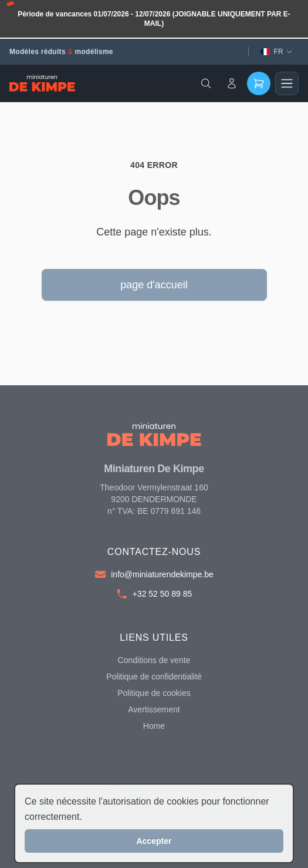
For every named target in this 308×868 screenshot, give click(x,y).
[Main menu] (287, 83)
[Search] (206, 83)
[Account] (232, 83)
